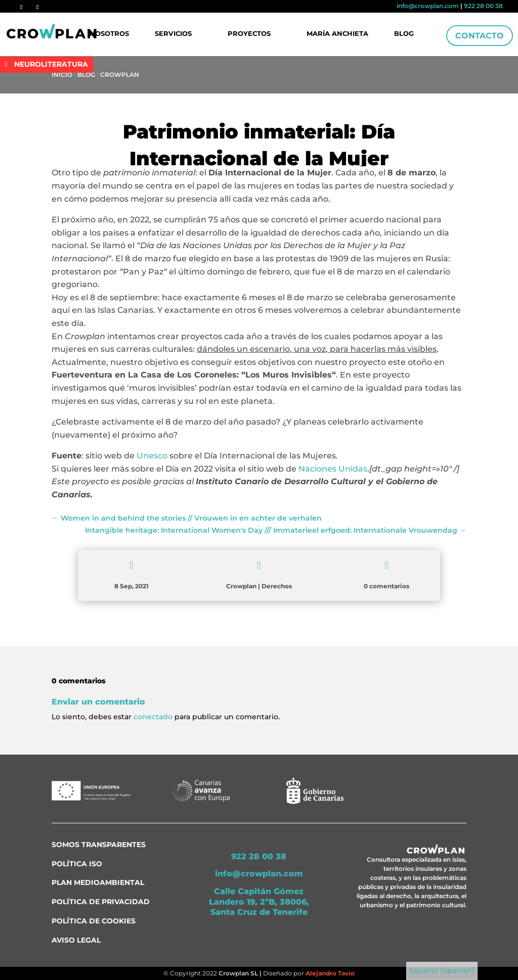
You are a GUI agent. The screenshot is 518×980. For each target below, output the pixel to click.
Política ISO (77, 864)
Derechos (277, 586)
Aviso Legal (76, 940)
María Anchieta (337, 34)
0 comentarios (386, 586)
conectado (153, 717)
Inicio (62, 75)
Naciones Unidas (333, 469)
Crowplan (120, 75)
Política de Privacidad (101, 902)
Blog (403, 34)
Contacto (480, 36)
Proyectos (249, 34)
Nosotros (110, 34)
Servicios (174, 34)
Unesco (152, 456)
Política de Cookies (94, 921)
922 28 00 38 (483, 6)
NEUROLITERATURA (51, 64)
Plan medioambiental (98, 882)
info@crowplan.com (428, 6)
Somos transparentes (99, 845)
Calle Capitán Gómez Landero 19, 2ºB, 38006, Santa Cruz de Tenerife (259, 902)
